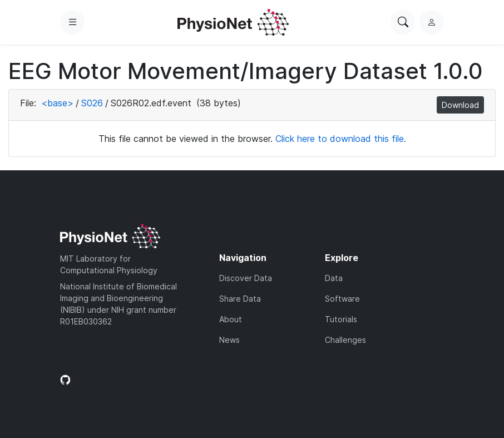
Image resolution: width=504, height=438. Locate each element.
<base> (57, 103)
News (229, 340)
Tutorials (341, 319)
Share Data (240, 299)
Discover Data (246, 278)
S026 (92, 103)
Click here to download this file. (341, 139)
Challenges (345, 340)
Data (334, 278)
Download (460, 105)
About (231, 319)
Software (342, 299)
